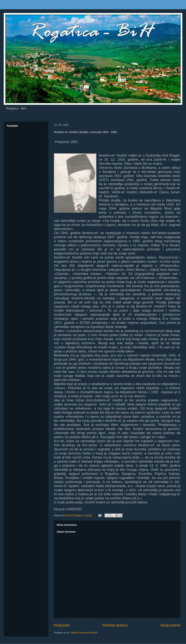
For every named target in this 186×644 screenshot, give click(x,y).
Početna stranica (115, 625)
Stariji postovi (170, 625)
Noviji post (62, 625)
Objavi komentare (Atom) (84, 633)
